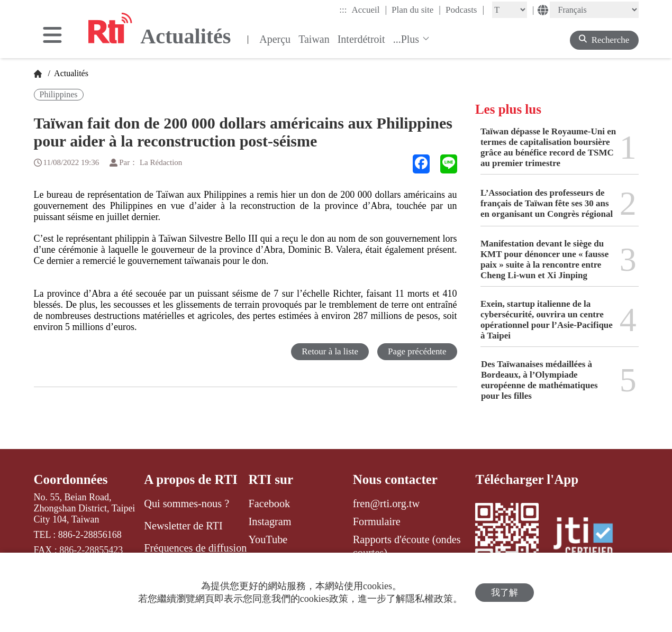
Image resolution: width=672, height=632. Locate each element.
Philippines (59, 94)
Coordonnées (71, 479)
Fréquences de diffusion (195, 548)
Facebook (270, 503)
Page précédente (417, 351)
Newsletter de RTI (183, 526)
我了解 (505, 593)
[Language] (594, 10)
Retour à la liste (330, 351)
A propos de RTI (191, 479)
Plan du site (416, 10)
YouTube (268, 539)
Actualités (70, 73)
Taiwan (314, 39)
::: (343, 10)
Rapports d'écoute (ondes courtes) (407, 546)
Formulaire (377, 521)
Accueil (369, 10)
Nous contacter (395, 479)
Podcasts (465, 10)
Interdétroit (361, 39)
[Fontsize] (510, 10)
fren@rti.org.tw (386, 503)
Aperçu (275, 39)
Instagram (270, 521)
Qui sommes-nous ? (187, 503)
